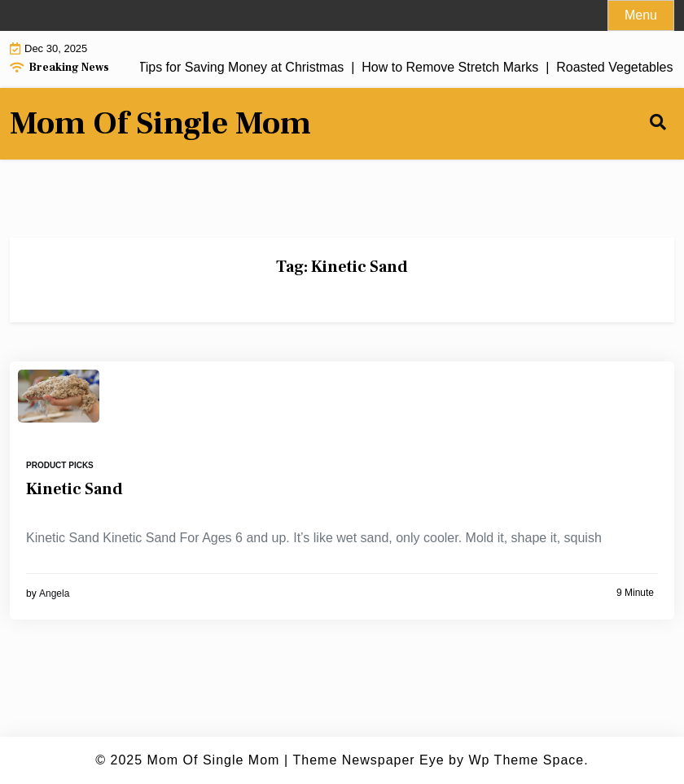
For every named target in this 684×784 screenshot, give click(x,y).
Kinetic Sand (75, 489)
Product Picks (60, 465)
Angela (54, 593)
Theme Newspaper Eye (368, 760)
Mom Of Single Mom (160, 124)
